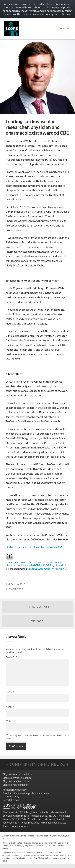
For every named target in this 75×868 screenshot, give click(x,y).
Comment (12, 657)
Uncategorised (15, 589)
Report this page (11, 800)
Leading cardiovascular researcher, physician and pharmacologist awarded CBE (34, 564)
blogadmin (61, 565)
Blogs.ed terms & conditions (18, 774)
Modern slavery (11, 797)
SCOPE (47, 565)
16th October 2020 (15, 584)
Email (10, 707)
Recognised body (30, 823)
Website (10, 721)
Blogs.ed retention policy (16, 781)
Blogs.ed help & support (15, 785)
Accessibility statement (15, 790)
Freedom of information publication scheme (26, 793)
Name (10, 692)
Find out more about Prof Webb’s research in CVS (34, 547)
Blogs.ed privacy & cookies (17, 778)
